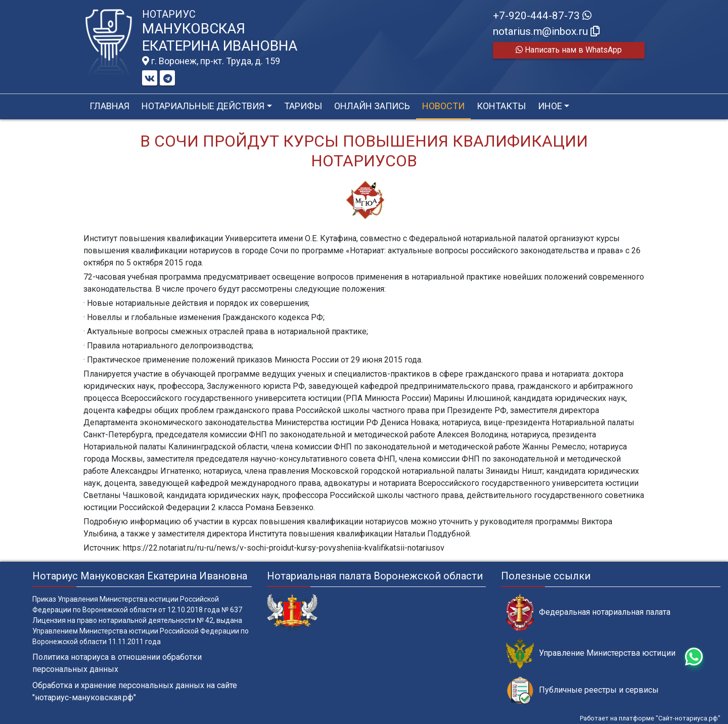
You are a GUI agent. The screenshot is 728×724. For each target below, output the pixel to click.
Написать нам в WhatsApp (569, 50)
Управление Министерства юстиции (591, 653)
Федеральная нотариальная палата (588, 613)
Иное (550, 106)
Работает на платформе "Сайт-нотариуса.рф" (650, 718)
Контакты (501, 106)
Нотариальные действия (203, 106)
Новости (443, 106)
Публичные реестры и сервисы (582, 690)
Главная (109, 106)
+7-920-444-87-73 (542, 16)
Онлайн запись (372, 106)
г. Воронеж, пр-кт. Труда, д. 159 (211, 61)
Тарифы (303, 106)
